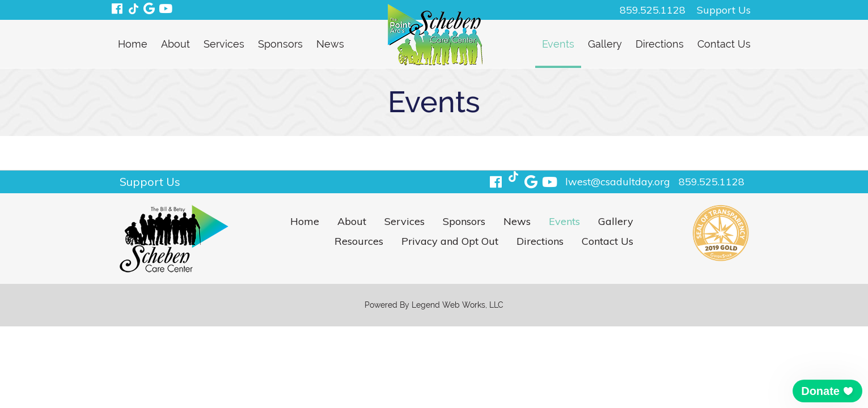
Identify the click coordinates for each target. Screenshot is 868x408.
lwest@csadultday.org (618, 182)
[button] (827, 391)
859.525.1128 (653, 10)
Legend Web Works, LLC (458, 305)
